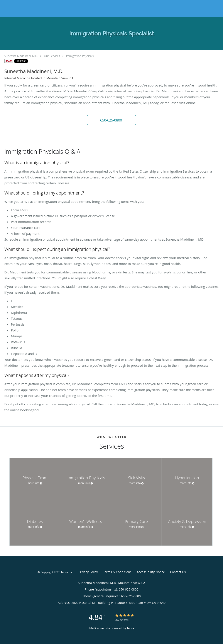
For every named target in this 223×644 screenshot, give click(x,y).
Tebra (130, 628)
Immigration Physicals (80, 56)
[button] (111, 120)
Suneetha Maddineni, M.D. (21, 56)
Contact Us (178, 572)
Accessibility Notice (151, 572)
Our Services (52, 56)
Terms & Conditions (117, 572)
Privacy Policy (88, 572)
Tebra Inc (67, 572)
